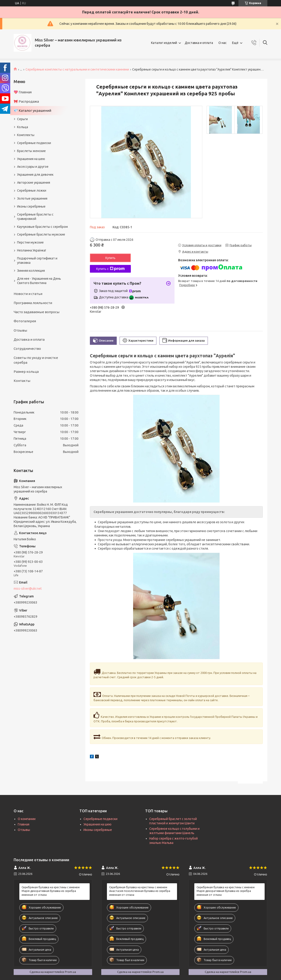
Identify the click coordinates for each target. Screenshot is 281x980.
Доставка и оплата (199, 43)
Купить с (110, 269)
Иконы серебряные (31, 206)
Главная (24, 824)
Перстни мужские (30, 242)
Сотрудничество (27, 349)
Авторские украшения (34, 183)
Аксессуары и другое (33, 167)
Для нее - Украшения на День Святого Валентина (39, 281)
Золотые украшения (32, 198)
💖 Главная (23, 92)
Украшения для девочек (35, 175)
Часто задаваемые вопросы (37, 312)
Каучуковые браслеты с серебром (42, 227)
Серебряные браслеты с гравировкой (35, 217)
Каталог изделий (164, 43)
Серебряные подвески (34, 143)
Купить (110, 258)
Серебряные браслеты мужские (41, 234)
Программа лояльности (33, 303)
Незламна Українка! (32, 250)
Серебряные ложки (32, 190)
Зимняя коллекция (31, 271)
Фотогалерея (25, 321)
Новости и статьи (28, 294)
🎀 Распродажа (26, 101)
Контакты (22, 381)
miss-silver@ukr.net (28, 589)
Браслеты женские (31, 151)
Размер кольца (26, 372)
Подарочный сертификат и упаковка (37, 260)
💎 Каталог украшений (32, 110)
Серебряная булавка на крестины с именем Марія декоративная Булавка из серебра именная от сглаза (51, 891)
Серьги (22, 119)
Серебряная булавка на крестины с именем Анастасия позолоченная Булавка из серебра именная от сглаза (140, 891)
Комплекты (26, 135)
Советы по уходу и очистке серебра (36, 360)
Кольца (23, 127)
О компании (27, 819)
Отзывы (20, 330)
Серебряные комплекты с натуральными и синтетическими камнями (77, 69)
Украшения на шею (31, 159)
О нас (223, 43)
